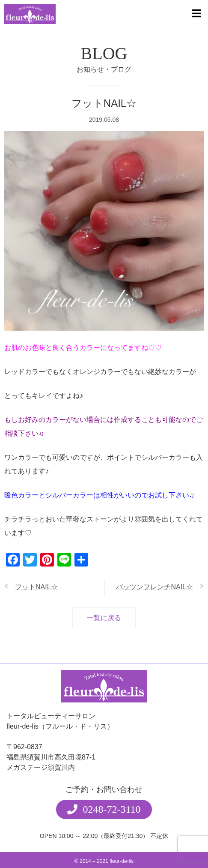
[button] (104, 797)
